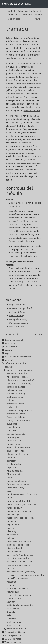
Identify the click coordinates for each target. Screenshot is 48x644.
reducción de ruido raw (18, 578)
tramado (11, 612)
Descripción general (14, 340)
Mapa (7, 353)
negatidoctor (13, 525)
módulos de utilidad (16, 629)
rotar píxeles (13, 592)
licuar (10, 491)
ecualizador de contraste (18, 447)
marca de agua (14, 515)
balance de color (15, 390)
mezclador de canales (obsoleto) (22, 518)
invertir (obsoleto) (15, 488)
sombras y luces (14, 599)
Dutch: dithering (17, 327)
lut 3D (10, 498)
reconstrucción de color (18, 558)
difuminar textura (15, 441)
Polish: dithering (17, 316)
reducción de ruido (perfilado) (21, 572)
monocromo (13, 521)
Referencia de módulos (29, 11)
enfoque (11, 457)
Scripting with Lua (13, 636)
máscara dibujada (32, 111)
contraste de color (15, 404)
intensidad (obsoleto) (17, 481)
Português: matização (19, 319)
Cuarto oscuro (11, 347)
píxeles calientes (15, 552)
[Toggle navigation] (42, 4)
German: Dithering (18, 312)
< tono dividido (13, 19)
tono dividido (13, 609)
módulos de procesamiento (19, 14)
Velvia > (38, 19)
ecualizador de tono (16, 451)
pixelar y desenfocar (16, 548)
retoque (11, 585)
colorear (11, 400)
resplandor (12, 582)
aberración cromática (17, 374)
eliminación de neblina (18, 454)
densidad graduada (16, 434)
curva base (12, 424)
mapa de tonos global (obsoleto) (22, 505)
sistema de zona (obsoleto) (20, 595)
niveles (10, 528)
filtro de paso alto (15, 471)
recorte (10, 568)
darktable (11, 11)
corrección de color (16, 414)
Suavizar (11, 602)
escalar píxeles (14, 464)
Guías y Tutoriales (13, 639)
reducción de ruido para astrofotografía (25, 575)
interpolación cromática (18, 484)
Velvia (10, 615)
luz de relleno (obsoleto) (18, 501)
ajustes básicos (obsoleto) (19, 384)
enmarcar (11, 461)
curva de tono (13, 427)
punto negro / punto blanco (20, 555)
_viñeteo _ (11, 90)
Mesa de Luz (10, 343)
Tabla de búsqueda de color (20, 605)
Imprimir (9, 360)
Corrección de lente (16, 417)
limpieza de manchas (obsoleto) (22, 494)
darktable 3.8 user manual (17, 4)
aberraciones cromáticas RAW (21, 380)
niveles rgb (12, 531)
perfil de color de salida (18, 545)
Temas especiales (13, 642)
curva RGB (12, 431)
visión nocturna (14, 622)
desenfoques (13, 437)
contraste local (14, 407)
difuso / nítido (14, 444)
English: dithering (17, 305)
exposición (12, 468)
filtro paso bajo (14, 474)
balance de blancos (16, 387)
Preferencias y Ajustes (15, 632)
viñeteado (12, 619)
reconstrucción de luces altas (21, 562)
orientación (12, 535)
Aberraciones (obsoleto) (18, 377)
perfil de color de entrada (19, 541)
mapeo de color (14, 508)
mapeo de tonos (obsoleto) (20, 511)
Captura (8, 350)
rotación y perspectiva (17, 589)
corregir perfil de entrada (19, 421)
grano (10, 478)
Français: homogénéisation (22, 308)
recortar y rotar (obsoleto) (19, 565)
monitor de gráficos (15, 163)
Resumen (9, 367)
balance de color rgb (17, 394)
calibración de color (16, 397)
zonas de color (14, 625)
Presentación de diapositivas (18, 357)
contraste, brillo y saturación (20, 410)
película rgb (13, 538)
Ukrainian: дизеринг (19, 323)
